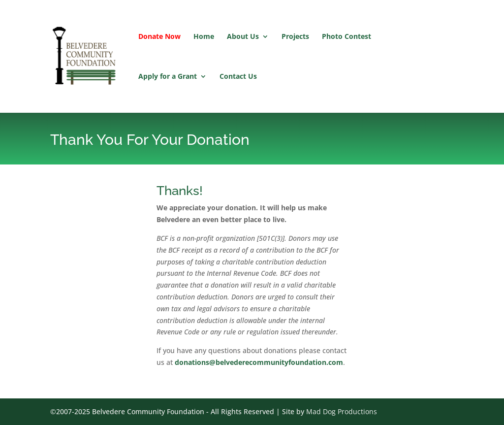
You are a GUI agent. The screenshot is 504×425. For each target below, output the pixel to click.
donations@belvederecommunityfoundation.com (259, 362)
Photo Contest (346, 37)
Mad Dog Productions (342, 411)
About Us (243, 37)
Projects (295, 37)
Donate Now (159, 37)
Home (204, 37)
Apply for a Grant (168, 77)
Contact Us (238, 77)
